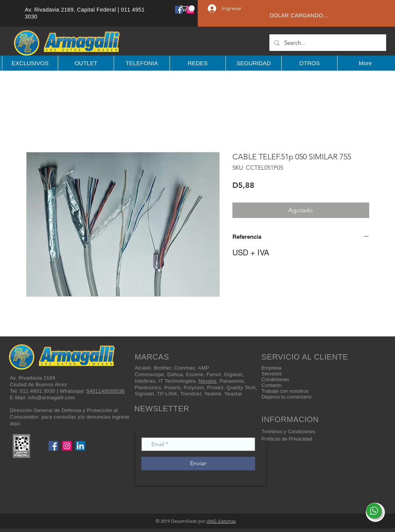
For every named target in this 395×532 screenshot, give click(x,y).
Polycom (194, 388)
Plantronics (148, 388)
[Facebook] (179, 10)
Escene (195, 374)
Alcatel (143, 368)
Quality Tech (241, 388)
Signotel (145, 394)
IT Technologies (177, 381)
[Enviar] (198, 464)
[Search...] (327, 43)
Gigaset (233, 374)
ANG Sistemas (221, 521)
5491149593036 (106, 391)
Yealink (213, 394)
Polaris (172, 388)
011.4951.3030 (37, 391)
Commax (185, 368)
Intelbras (145, 381)
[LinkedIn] (80, 446)
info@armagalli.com (52, 398)
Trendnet (191, 394)
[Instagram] (67, 446)
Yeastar (233, 394)
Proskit (215, 388)
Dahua (175, 374)
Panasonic (232, 381)
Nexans (207, 381)
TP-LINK (167, 394)
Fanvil (214, 374)
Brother (162, 368)
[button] (187, 8)
